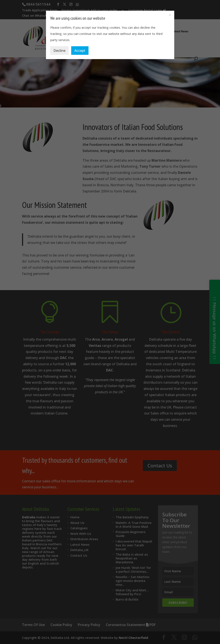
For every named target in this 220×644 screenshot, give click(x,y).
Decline (59, 51)
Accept (80, 51)
